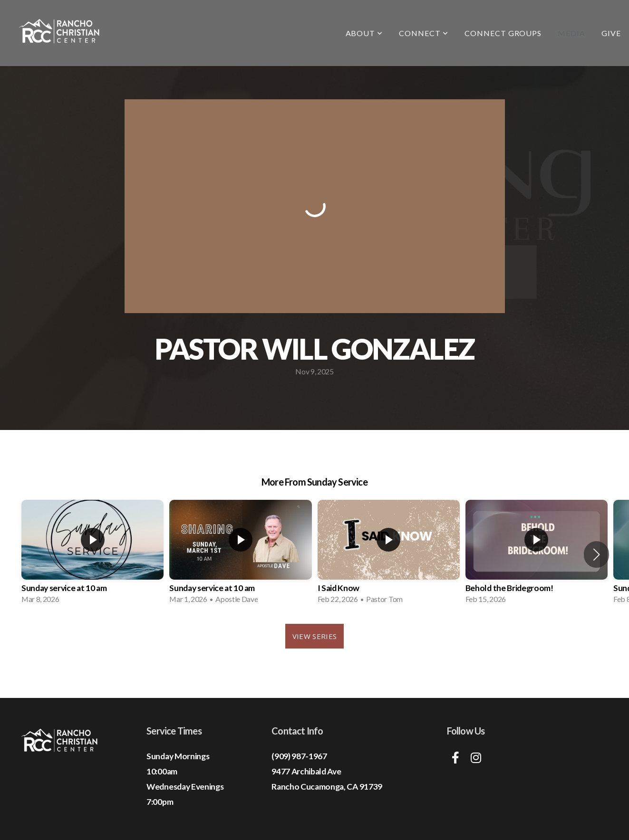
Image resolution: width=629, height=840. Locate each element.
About (364, 33)
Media (571, 33)
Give (611, 33)
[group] (92, 555)
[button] (596, 554)
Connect (424, 33)
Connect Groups (503, 33)
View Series (314, 636)
